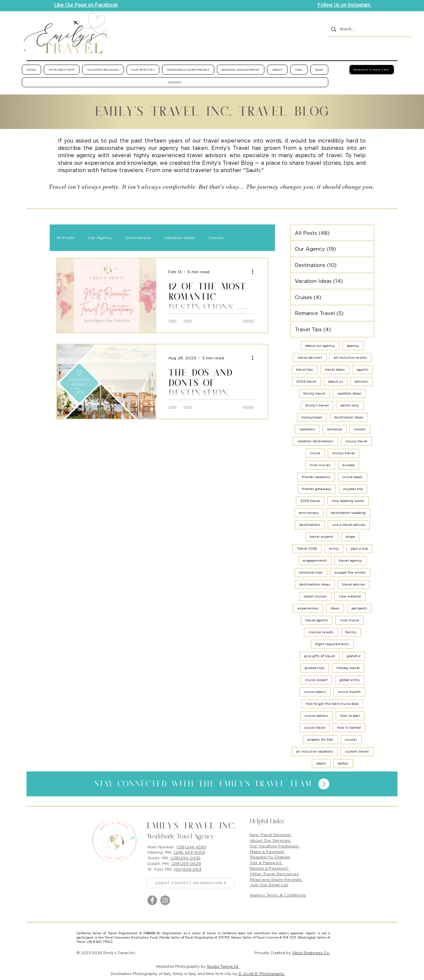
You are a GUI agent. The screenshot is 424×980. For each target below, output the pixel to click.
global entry (350, 680)
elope (350, 537)
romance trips (311, 572)
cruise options (317, 716)
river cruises (320, 465)
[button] (62, 70)
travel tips (305, 369)
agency (353, 346)
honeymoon (312, 417)
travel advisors (310, 358)
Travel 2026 (307, 549)
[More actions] (255, 272)
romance (335, 429)
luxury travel (356, 441)
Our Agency (100, 238)
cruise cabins (315, 692)
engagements (315, 560)
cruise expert (316, 680)
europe (349, 465)
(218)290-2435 (185, 858)
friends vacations (316, 477)
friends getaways (317, 489)
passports (359, 608)
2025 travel (310, 501)
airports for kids (320, 739)
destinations (310, 525)
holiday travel (348, 668)
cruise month (349, 692)
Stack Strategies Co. (311, 953)
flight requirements (332, 644)
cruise (315, 453)
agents (363, 369)
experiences (308, 608)
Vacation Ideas (180, 238)
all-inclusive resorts (350, 358)
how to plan (350, 716)
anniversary (309, 513)
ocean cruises (315, 596)
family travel (314, 393)
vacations (307, 429)
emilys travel (344, 453)
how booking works (348, 501)
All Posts (65, 238)
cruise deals (353, 477)
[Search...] (368, 29)
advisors (362, 381)
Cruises (216, 238)
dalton (343, 763)
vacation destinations (316, 441)
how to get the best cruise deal (332, 704)
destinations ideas (315, 584)
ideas (335, 608)
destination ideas (349, 417)
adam (321, 763)
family (351, 632)
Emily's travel (317, 405)
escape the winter (350, 572)
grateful (354, 656)
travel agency (350, 560)
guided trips (315, 668)
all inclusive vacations (315, 751)
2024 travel (306, 381)
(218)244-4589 (191, 847)
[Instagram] (165, 900)
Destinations (138, 238)
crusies (351, 739)
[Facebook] (152, 900)
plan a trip (359, 549)
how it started (349, 728)
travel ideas (335, 369)
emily (334, 549)
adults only (350, 405)
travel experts (322, 537)
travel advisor (354, 584)
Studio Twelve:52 (223, 966)
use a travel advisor (349, 525)
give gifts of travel (319, 656)
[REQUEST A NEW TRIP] (372, 70)
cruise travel (315, 728)
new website (350, 596)
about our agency (320, 346)
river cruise (349, 620)
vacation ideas (349, 393)
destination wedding (348, 513)
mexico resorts (321, 632)
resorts (360, 429)
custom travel (357, 751)
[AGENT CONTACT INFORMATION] (191, 883)
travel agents (317, 620)
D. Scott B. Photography (262, 974)
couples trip (353, 489)
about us (336, 381)
